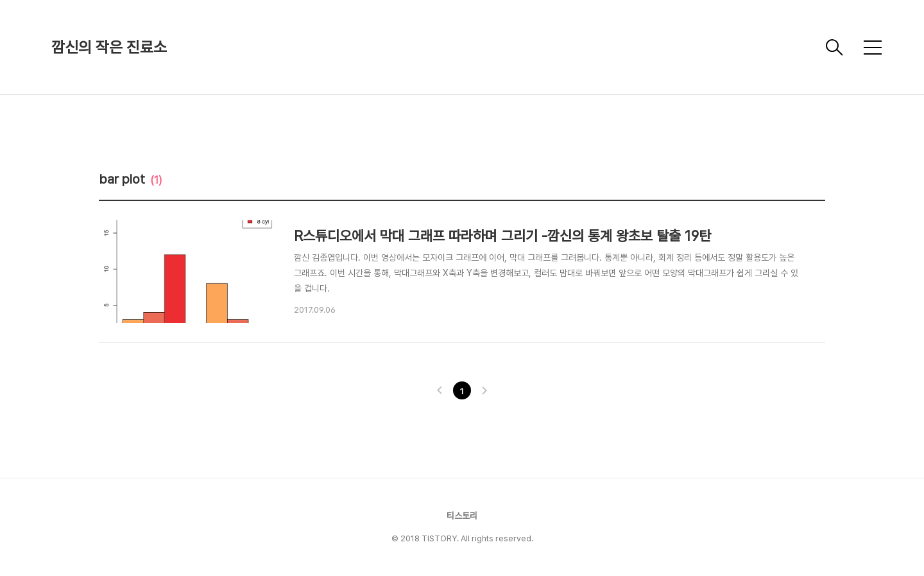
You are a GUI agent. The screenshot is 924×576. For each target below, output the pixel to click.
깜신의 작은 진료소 (109, 47)
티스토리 (462, 516)
